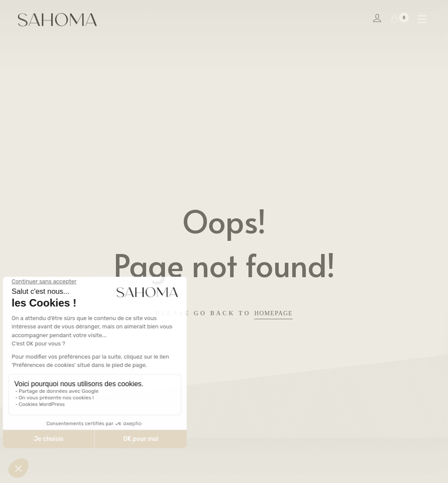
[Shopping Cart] (395, 19)
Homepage (273, 313)
